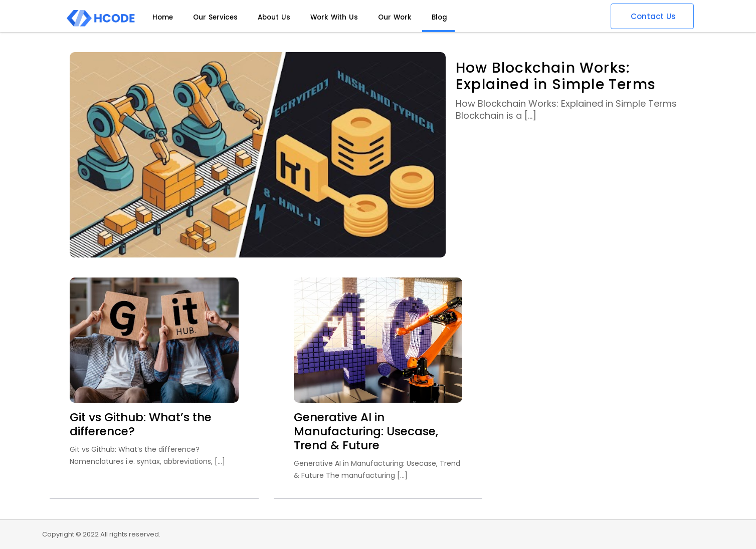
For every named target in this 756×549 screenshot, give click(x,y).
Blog (439, 17)
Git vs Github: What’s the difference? (141, 424)
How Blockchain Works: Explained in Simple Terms (556, 76)
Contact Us (653, 16)
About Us (274, 17)
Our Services (215, 17)
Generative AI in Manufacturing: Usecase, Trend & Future (366, 431)
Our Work (395, 17)
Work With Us (334, 17)
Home (163, 17)
